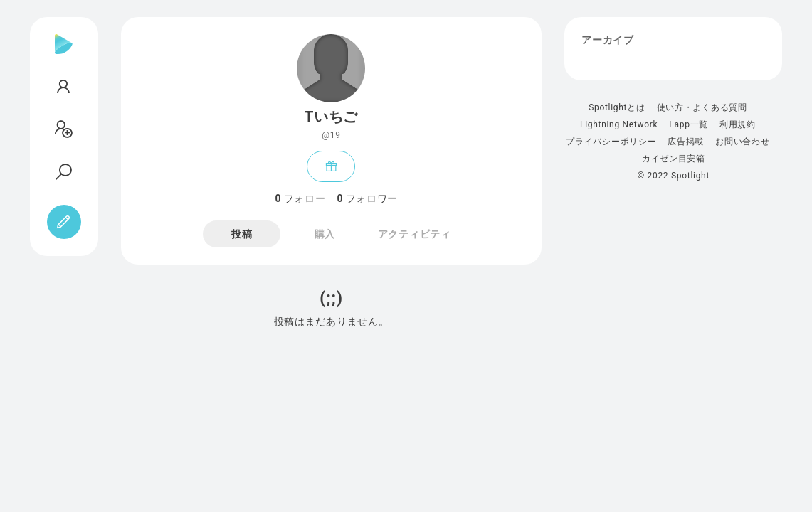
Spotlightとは (617, 107)
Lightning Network (619, 124)
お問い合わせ (742, 142)
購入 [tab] (325, 234)
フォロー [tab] (301, 198)
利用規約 (738, 124)
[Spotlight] (64, 55)
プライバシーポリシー (611, 142)
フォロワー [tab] (367, 198)
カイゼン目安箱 (674, 159)
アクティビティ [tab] (415, 234)
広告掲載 (686, 142)
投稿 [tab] (242, 234)
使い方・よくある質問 (702, 107)
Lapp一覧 (689, 124)
